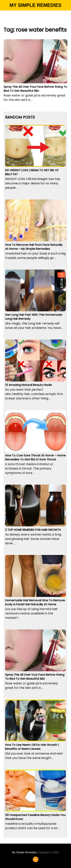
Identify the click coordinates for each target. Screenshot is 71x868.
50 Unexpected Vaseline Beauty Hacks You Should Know (35, 817)
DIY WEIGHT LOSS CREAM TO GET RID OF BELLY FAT (32, 172)
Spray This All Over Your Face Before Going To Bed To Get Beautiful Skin (35, 89)
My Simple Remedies (35, 5)
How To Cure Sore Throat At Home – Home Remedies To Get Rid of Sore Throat (35, 457)
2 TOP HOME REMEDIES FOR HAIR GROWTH (33, 530)
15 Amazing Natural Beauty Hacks (28, 385)
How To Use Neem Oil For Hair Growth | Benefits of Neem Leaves (32, 747)
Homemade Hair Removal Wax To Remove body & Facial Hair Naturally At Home (35, 602)
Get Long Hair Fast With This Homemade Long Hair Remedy (34, 317)
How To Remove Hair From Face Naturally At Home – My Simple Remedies (34, 247)
